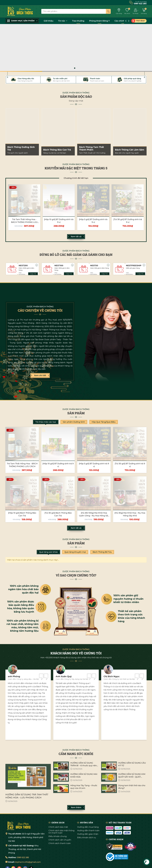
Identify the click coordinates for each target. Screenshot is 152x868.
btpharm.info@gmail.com (28, 862)
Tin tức (63, 21)
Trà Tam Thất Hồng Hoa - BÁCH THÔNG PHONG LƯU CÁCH (24, 222)
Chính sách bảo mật (58, 827)
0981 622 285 (23, 857)
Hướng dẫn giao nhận (88, 834)
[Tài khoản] (135, 11)
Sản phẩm (76, 413)
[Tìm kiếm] (108, 11)
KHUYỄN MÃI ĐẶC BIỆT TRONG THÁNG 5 (76, 168)
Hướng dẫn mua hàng (88, 827)
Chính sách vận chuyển (60, 840)
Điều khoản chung (58, 836)
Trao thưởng (78, 21)
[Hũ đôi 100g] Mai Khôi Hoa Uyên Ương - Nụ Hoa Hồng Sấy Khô (94, 516)
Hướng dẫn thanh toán (88, 830)
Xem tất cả (76, 237)
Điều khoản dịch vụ (87, 838)
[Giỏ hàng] (144, 11)
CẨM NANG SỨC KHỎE (76, 754)
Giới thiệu (49, 21)
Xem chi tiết (40, 375)
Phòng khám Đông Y (99, 21)
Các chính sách (123, 21)
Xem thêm (76, 807)
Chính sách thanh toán (60, 843)
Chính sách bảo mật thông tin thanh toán (61, 832)
